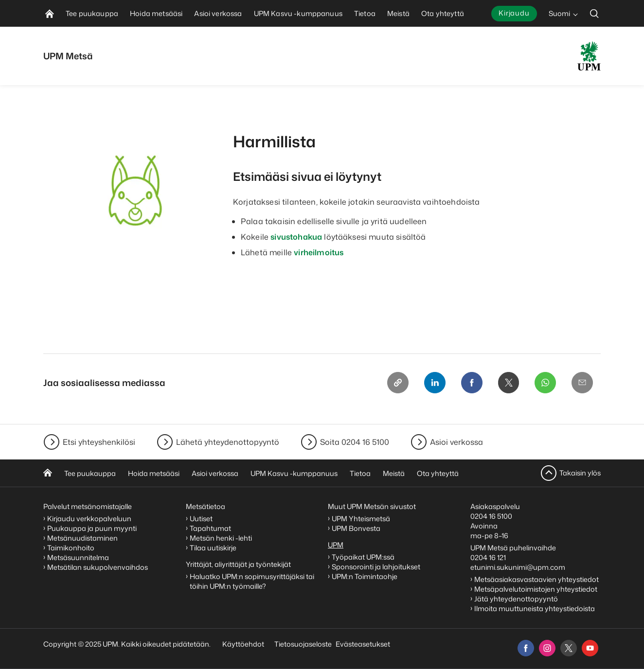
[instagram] (547, 648)
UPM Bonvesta (357, 528)
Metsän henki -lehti (221, 538)
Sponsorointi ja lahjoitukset (377, 567)
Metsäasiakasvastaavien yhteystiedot (537, 579)
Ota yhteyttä (438, 473)
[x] (569, 648)
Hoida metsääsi (154, 473)
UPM (336, 545)
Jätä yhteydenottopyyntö (516, 599)
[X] (508, 383)
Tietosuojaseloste (302, 644)
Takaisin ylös (580, 473)
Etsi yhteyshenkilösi (99, 442)
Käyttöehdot (243, 644)
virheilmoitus (319, 252)
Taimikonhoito (71, 548)
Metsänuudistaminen (82, 538)
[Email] (582, 383)
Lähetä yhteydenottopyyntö (228, 442)
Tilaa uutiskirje (213, 548)
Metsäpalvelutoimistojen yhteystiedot (536, 589)
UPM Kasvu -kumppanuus (294, 473)
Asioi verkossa (456, 442)
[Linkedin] (434, 383)
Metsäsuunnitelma (78, 557)
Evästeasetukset (363, 644)
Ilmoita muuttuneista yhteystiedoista (535, 608)
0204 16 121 (488, 557)
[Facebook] (471, 383)
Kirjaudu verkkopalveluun (89, 519)
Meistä (394, 473)
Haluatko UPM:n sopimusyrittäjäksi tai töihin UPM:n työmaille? (252, 581)
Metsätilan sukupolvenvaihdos (98, 567)
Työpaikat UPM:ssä (363, 557)
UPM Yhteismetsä (361, 519)
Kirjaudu (514, 13)
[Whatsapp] (545, 383)
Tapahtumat (210, 528)
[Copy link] (397, 383)
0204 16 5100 (491, 516)
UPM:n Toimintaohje (365, 576)
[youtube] (590, 648)
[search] (594, 13)
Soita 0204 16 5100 (355, 442)
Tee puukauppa (90, 473)
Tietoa (360, 473)
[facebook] (526, 648)
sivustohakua (296, 237)
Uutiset (201, 519)
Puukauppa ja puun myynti (92, 528)
